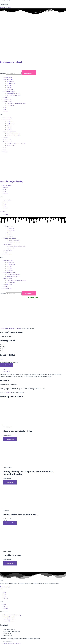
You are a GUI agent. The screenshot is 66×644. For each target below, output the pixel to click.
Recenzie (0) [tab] (7, 348)
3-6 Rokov (9, 87)
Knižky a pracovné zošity (10, 91)
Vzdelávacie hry (8, 101)
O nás (5, 107)
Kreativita (6, 97)
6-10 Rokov (10, 89)
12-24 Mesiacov (11, 83)
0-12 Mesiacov (11, 81)
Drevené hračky (8, 77)
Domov (2, 305)
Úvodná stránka (7, 186)
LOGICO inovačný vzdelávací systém (16, 103)
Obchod (5, 188)
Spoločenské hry (8, 99)
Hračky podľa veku (8, 79)
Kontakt (5, 111)
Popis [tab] (5, 346)
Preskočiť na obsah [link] (5, 1)
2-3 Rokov (9, 85)
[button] (33, 115)
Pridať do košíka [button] (10, 416)
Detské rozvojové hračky (12, 62)
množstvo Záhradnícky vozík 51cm (9, 339)
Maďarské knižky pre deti (13, 93)
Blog (5, 109)
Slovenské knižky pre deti (13, 95)
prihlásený (8, 369)
